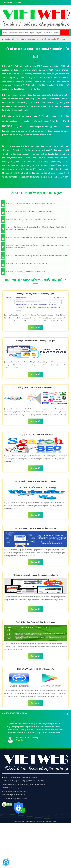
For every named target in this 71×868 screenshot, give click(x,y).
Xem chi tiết (35, 327)
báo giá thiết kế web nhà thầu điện (36, 154)
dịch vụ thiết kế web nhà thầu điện (26, 158)
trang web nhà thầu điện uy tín (55, 158)
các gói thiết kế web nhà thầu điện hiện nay (24, 173)
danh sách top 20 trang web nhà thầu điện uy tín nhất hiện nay (38, 165)
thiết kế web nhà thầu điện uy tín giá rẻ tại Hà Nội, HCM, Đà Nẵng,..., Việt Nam (37, 177)
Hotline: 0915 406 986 (11, 2)
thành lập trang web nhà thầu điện (17, 162)
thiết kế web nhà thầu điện (33, 146)
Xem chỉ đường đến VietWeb (15, 799)
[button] (35, 204)
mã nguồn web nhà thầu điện (19, 150)
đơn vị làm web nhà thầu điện (45, 150)
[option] (35, 732)
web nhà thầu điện (41, 162)
